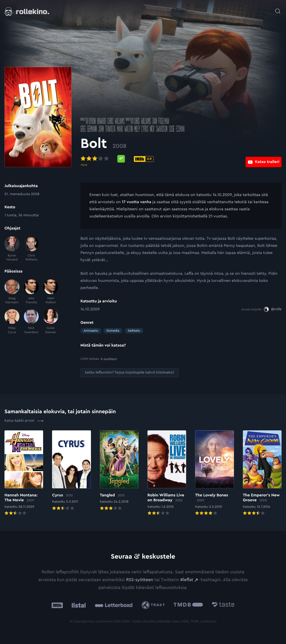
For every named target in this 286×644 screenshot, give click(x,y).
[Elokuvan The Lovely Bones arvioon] (214, 473)
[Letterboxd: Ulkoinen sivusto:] (114, 605)
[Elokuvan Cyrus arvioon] (71, 471)
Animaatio (91, 331)
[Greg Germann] (12, 292)
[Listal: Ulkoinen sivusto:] (78, 605)
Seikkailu (134, 331)
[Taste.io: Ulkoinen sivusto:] (223, 605)
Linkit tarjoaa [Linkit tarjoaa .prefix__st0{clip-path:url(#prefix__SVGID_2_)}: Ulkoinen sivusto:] (99, 359)
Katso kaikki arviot (24, 421)
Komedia (113, 331)
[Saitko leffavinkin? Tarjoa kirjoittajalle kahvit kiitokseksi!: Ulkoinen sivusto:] (129, 373)
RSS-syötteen (140, 580)
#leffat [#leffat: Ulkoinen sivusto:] (187, 580)
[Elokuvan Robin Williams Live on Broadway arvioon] (167, 473)
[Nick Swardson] (31, 322)
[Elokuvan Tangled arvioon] (119, 471)
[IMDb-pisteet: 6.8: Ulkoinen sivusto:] (144, 159)
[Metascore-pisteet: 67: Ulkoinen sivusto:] (121, 159)
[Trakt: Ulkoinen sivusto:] (154, 605)
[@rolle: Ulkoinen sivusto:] (273, 309)
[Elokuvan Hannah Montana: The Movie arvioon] (24, 473)
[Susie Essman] (51, 322)
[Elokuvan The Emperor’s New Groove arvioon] (262, 473)
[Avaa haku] (278, 9)
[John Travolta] (31, 292)
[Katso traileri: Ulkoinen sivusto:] (264, 159)
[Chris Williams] (31, 249)
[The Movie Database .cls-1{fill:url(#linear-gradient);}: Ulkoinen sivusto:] (188, 605)
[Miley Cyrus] (12, 322)
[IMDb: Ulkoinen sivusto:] (57, 605)
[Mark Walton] (51, 292)
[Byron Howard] (12, 249)
